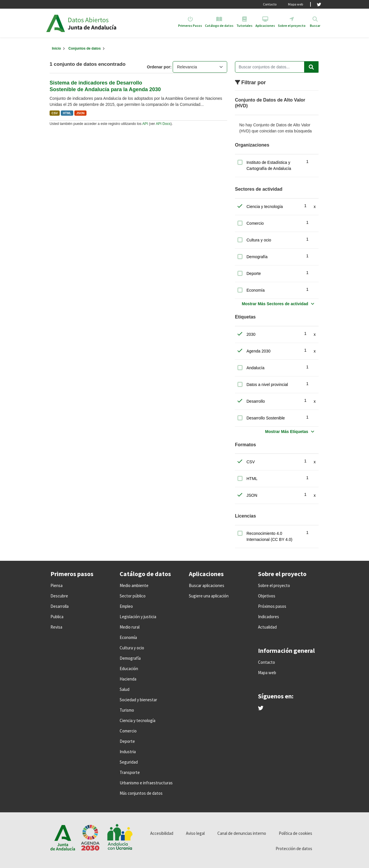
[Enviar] (311, 67)
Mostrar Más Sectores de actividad (275, 304)
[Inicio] (56, 48)
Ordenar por (159, 67)
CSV (55, 113)
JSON (81, 113)
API (145, 124)
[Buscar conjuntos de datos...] (277, 67)
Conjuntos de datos (84, 48)
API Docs (163, 124)
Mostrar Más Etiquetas (287, 432)
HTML (67, 113)
